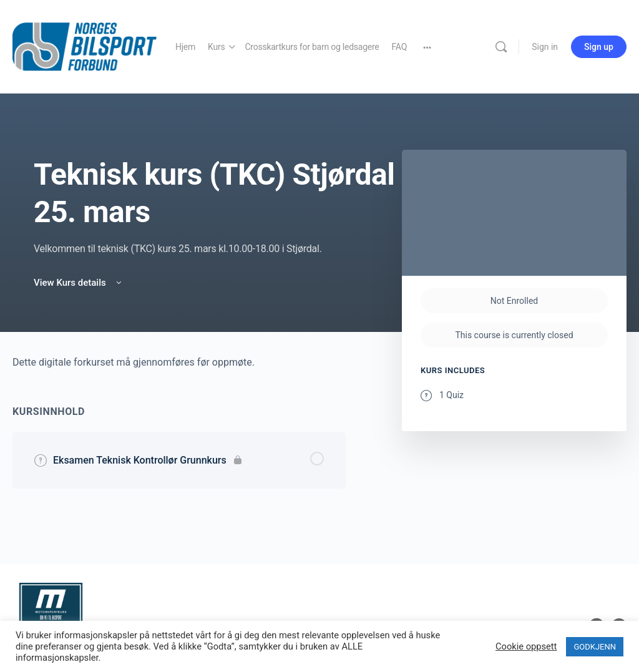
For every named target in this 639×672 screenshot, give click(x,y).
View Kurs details (79, 283)
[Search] (501, 47)
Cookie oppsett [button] (526, 646)
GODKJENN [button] (595, 647)
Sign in (545, 47)
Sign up (599, 47)
